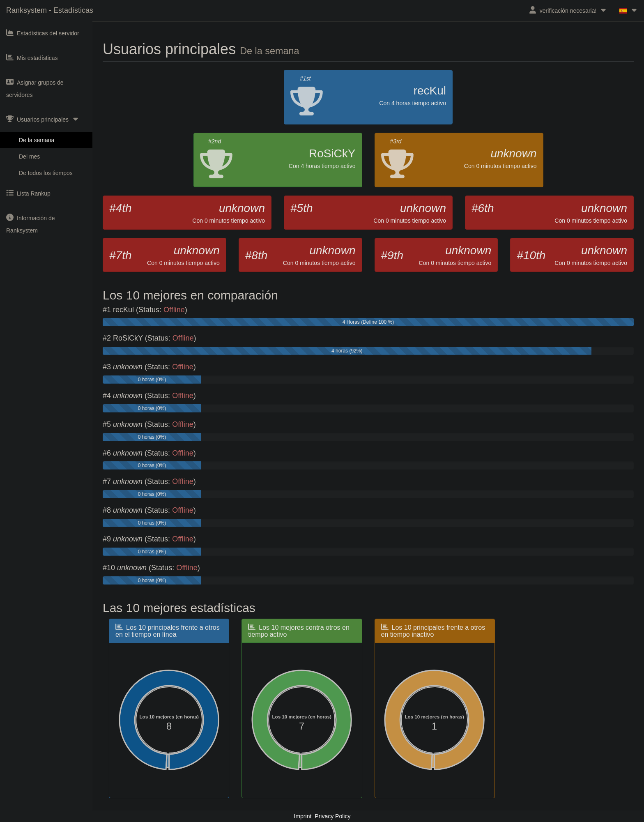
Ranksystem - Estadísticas (50, 10)
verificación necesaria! (568, 10)
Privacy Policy (332, 816)
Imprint (303, 816)
